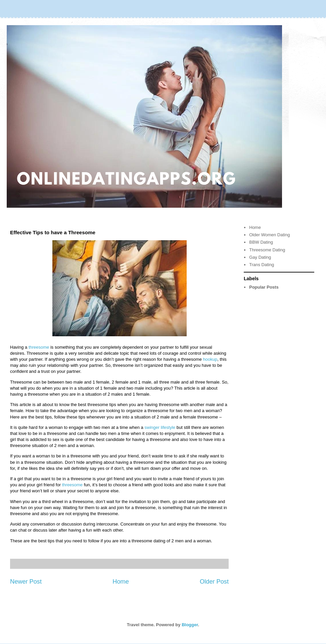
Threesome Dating (267, 250)
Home (121, 582)
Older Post (214, 582)
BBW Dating (261, 242)
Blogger (190, 625)
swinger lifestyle (160, 427)
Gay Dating (260, 257)
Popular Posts (264, 287)
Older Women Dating (269, 235)
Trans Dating (262, 265)
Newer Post (26, 582)
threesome (39, 347)
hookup (210, 359)
